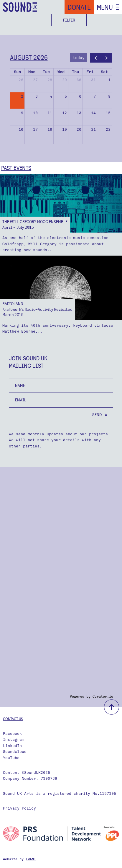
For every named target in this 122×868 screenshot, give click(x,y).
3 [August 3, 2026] (37, 96)
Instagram (14, 739)
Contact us (13, 719)
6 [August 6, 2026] (80, 96)
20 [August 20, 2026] (79, 129)
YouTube (11, 758)
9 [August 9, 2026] (22, 113)
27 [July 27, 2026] (35, 80)
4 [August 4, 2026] (51, 96)
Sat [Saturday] (104, 72)
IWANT (31, 859)
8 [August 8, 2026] (109, 96)
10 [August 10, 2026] (35, 113)
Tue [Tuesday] (46, 72)
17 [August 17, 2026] (35, 129)
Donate (79, 7)
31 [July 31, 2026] (93, 80)
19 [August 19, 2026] (65, 129)
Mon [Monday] (32, 72)
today (79, 58)
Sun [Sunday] (17, 72)
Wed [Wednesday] (61, 72)
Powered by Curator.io (91, 697)
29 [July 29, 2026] (65, 80)
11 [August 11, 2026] (50, 113)
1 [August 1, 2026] (109, 80)
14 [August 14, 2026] (93, 113)
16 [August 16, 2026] (21, 129)
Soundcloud (15, 752)
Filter (69, 20)
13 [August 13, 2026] (79, 113)
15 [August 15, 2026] (108, 113)
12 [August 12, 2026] (65, 113)
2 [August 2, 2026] (22, 96)
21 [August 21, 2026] (93, 129)
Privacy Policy (19, 808)
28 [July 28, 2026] (50, 80)
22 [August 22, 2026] (108, 129)
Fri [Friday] (90, 72)
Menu (105, 7)
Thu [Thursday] (75, 72)
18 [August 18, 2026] (50, 129)
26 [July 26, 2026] (21, 80)
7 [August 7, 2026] (95, 96)
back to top (112, 707)
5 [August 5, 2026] (66, 96)
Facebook (12, 734)
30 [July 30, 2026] (79, 80)
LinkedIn (12, 746)
